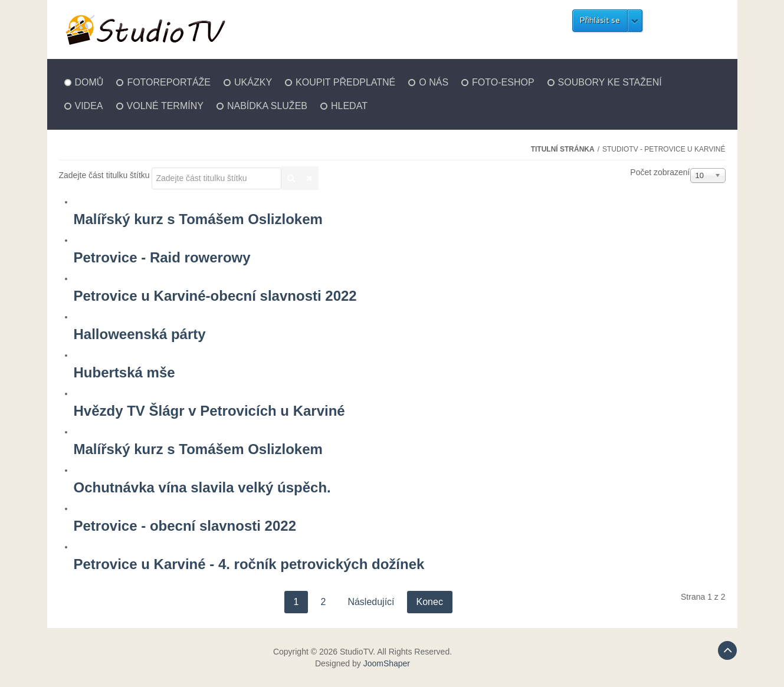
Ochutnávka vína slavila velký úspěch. (202, 487)
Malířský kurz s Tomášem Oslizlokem (198, 219)
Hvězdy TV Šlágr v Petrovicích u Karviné (209, 411)
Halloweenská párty (140, 334)
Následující (371, 602)
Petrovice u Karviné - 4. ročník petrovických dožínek (249, 564)
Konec (430, 602)
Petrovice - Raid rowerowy (162, 257)
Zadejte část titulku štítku (106, 175)
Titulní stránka (563, 149)
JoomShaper (387, 663)
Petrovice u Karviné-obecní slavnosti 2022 (215, 296)
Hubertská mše (124, 372)
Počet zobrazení (660, 172)
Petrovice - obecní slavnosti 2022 (185, 526)
